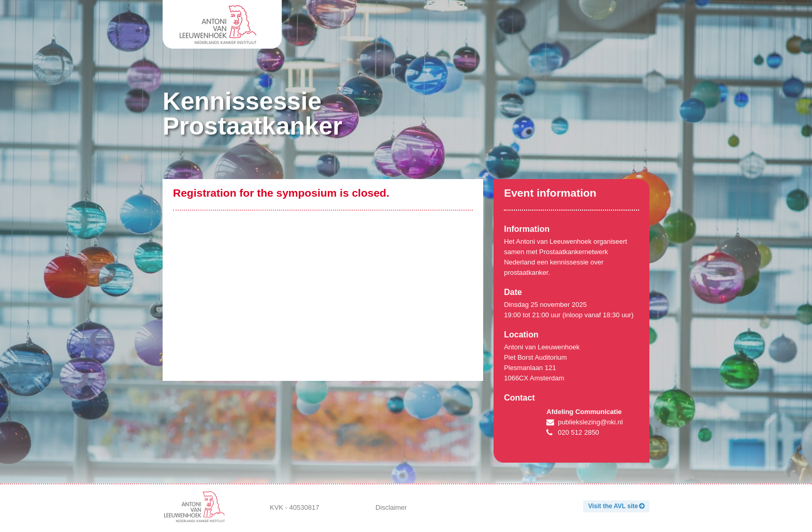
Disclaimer (391, 507)
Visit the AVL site (613, 506)
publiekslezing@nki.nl (590, 422)
